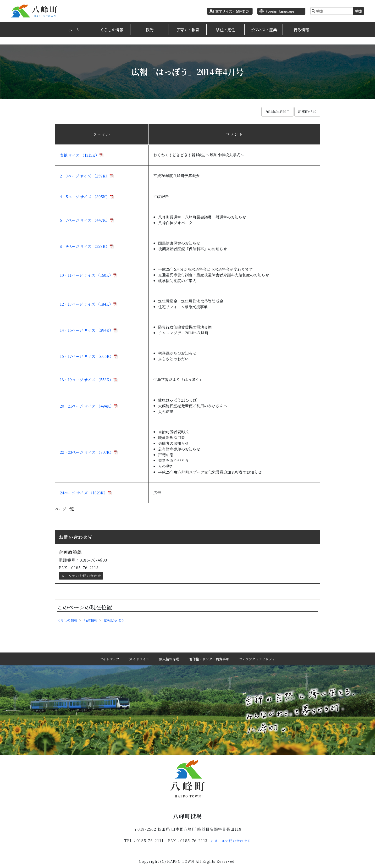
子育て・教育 (188, 30)
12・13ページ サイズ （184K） (86, 304)
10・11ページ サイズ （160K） (86, 275)
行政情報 (301, 30)
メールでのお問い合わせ (81, 576)
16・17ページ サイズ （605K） (87, 356)
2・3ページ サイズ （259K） (85, 176)
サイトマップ (110, 659)
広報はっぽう (114, 620)
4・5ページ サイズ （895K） (85, 197)
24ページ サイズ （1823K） (84, 493)
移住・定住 (226, 30)
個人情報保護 (169, 659)
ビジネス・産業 (264, 30)
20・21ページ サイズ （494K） (87, 406)
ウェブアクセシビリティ (257, 659)
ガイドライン (139, 659)
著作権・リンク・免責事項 (209, 659)
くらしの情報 (112, 30)
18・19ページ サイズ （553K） (86, 380)
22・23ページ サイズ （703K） (87, 452)
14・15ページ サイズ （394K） (86, 330)
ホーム (74, 30)
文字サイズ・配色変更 (232, 11)
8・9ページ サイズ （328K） (85, 246)
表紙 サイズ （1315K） (79, 155)
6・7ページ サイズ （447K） (85, 220)
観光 (150, 30)
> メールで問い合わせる (231, 841)
